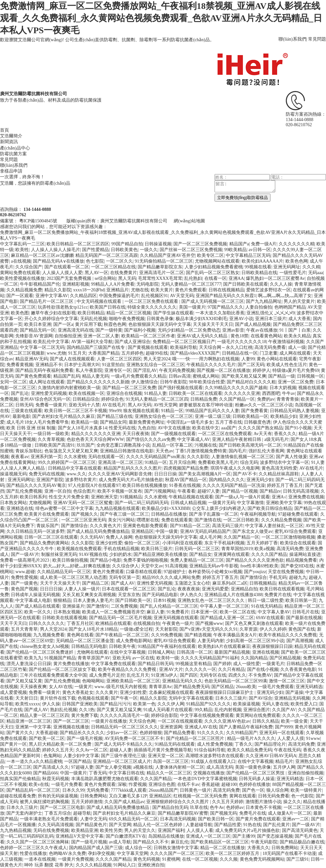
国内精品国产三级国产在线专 (96, 347)
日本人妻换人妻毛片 (93, 600)
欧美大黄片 (162, 290)
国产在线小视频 (263, 669)
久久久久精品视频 (94, 865)
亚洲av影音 (233, 330)
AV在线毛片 (114, 405)
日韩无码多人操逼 (257, 779)
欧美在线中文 (206, 428)
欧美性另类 (111, 830)
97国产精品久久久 (225, 307)
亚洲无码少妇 (260, 480)
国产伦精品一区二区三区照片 (196, 738)
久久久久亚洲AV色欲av (227, 721)
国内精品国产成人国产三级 (96, 848)
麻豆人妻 (155, 612)
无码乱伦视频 (94, 319)
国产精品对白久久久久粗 (251, 382)
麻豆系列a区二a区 (230, 583)
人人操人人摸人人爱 (62, 273)
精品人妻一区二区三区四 (44, 715)
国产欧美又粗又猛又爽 (244, 376)
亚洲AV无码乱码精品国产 (205, 531)
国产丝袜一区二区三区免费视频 (191, 250)
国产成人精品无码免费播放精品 (98, 531)
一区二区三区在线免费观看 (225, 434)
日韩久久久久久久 (47, 623)
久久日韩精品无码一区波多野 (35, 531)
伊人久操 (51, 704)
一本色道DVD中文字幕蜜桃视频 (205, 779)
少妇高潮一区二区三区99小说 (255, 641)
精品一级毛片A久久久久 (251, 738)
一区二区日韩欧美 (241, 520)
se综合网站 (105, 278)
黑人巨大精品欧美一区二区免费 (61, 744)
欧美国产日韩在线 (108, 307)
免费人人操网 (119, 537)
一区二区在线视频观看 (180, 721)
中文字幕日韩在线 (126, 773)
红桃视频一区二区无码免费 (200, 796)
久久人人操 (281, 284)
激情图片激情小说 (263, 802)
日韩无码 (24, 405)
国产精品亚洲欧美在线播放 (160, 554)
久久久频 (229, 859)
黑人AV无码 (140, 405)
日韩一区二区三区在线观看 (51, 537)
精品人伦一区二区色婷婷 (158, 825)
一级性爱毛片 (293, 273)
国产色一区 (253, 790)
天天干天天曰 (13, 623)
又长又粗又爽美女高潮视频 (89, 595)
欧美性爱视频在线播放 (22, 278)
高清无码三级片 (228, 526)
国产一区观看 (20, 296)
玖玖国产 (86, 445)
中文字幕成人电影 (33, 600)
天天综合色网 (142, 721)
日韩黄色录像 (160, 319)
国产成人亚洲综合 (133, 342)
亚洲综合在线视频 (124, 393)
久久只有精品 (231, 669)
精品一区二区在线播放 (223, 848)
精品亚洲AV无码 (32, 359)
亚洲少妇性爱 (109, 543)
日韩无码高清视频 (301, 491)
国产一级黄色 (24, 583)
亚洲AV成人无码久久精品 (203, 336)
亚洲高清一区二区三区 (120, 462)
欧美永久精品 (297, 336)
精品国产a (239, 244)
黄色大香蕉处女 (78, 692)
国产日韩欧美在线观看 (246, 284)
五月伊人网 (284, 767)
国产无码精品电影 (160, 595)
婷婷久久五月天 (58, 750)
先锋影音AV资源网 (34, 336)
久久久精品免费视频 (281, 520)
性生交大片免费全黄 (69, 497)
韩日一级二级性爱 (266, 600)
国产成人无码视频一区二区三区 (213, 301)
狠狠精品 (62, 600)
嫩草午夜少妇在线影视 (53, 313)
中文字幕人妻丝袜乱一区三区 (274, 526)
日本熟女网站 (13, 503)
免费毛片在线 (253, 813)
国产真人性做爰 (292, 457)
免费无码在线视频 (47, 474)
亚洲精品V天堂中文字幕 (80, 836)
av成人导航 (120, 842)
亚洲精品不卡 (49, 365)
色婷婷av (235, 807)
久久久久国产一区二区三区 (177, 853)
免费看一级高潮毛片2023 (25, 560)
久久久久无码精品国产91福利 (210, 658)
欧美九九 (33, 658)
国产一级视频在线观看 (173, 434)
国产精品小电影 (106, 560)
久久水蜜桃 (75, 457)
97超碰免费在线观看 (298, 514)
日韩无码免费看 (274, 796)
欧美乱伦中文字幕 (51, 342)
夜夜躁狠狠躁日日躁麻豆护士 (225, 692)
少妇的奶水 (120, 554)
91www (313, 738)
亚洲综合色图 (162, 784)
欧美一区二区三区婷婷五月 (233, 853)
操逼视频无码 (13, 474)
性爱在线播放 (33, 853)
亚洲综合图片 (257, 710)
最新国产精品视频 (232, 652)
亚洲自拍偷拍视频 (306, 773)
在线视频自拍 (147, 623)
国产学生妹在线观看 (173, 313)
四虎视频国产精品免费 (186, 468)
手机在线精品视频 (121, 549)
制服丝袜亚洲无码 (59, 554)
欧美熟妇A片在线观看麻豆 (224, 646)
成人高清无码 (220, 767)
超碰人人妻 (121, 750)
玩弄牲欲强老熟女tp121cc (63, 307)
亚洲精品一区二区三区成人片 (122, 761)
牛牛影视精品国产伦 (40, 284)
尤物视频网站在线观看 (217, 261)
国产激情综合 (74, 526)
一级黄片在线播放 (109, 721)
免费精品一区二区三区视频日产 (184, 342)
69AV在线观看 (270, 618)
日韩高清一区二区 (194, 652)
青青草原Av (160, 687)
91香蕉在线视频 (185, 485)
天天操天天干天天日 (213, 324)
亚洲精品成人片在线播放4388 (233, 595)
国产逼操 (294, 692)
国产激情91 (98, 606)
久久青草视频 (51, 439)
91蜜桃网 (171, 859)
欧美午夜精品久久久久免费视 (288, 635)
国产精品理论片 (270, 744)
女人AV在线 (61, 687)
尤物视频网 (40, 503)
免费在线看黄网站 (18, 462)
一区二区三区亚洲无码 (84, 520)
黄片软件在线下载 (58, 698)
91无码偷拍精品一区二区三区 (164, 261)
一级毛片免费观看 (276, 687)
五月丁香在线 (229, 422)
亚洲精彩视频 (76, 284)
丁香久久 (244, 744)
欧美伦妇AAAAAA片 (263, 261)
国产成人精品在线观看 (38, 606)
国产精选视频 (198, 635)
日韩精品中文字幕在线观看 (75, 468)
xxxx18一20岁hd (89, 290)
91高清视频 (176, 566)
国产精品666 (45, 773)
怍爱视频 (138, 784)
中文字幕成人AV (193, 439)
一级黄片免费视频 (76, 859)
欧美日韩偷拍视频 (70, 560)
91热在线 (252, 825)
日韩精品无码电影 (89, 646)
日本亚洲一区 (204, 612)
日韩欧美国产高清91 (55, 445)
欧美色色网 (297, 261)
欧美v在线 (39, 784)
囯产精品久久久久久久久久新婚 (98, 382)
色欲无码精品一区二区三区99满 (236, 681)
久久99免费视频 (167, 635)
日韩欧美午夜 (122, 646)
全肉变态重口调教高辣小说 (123, 445)
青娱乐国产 (48, 526)
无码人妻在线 (275, 704)
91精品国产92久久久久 (208, 704)
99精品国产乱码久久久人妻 (212, 411)
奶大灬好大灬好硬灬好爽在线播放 (77, 566)
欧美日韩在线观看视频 (282, 589)
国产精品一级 (282, 376)
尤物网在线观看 (92, 652)
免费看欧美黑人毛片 (218, 462)
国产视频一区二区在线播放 (224, 370)
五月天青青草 (24, 629)
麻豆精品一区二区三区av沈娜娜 (42, 255)
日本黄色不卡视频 (263, 807)
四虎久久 (237, 675)
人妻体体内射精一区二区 (180, 767)
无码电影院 (148, 284)
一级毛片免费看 (67, 784)
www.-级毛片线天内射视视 (121, 687)
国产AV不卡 (245, 474)
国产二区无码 (251, 365)
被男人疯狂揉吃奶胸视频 (44, 802)
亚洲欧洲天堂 (104, 497)
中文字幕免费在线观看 (113, 664)
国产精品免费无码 (192, 687)
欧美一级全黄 (294, 721)
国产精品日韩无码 (155, 664)
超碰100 (229, 784)
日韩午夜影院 (173, 382)
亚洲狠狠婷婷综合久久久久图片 (178, 802)
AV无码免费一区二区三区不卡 (134, 738)
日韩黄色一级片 (195, 790)
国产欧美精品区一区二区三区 (220, 842)
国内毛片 (238, 451)
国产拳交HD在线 (297, 566)
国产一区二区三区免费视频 (200, 244)
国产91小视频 (298, 428)
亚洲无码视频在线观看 (176, 618)
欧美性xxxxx (28, 704)
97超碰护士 (175, 572)
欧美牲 (22, 250)
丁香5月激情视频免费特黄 (201, 451)
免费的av (266, 399)
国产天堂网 (120, 825)
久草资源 (248, 629)
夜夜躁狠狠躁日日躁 (272, 646)
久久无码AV (92, 537)
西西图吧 (271, 393)
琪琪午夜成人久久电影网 (235, 468)
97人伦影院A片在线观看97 (94, 485)
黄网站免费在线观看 (20, 273)
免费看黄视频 (20, 365)
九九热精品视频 (16, 830)
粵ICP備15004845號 (38, 221)
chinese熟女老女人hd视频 (44, 646)
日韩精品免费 (204, 399)
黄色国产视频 (24, 589)
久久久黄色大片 (105, 526)
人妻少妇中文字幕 (81, 756)
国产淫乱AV (145, 370)
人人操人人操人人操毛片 (56, 250)
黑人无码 (127, 278)
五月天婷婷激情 (87, 802)
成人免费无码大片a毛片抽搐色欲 (131, 480)
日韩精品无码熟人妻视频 (294, 411)
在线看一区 (216, 278)
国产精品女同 (113, 422)
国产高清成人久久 (51, 767)
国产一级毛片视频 (85, 738)
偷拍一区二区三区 (142, 543)
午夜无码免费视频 (177, 370)
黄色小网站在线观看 (277, 359)
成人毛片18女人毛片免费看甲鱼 (38, 422)
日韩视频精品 (263, 583)
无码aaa (316, 273)
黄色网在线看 (80, 635)
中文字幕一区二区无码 (42, 347)
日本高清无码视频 (178, 819)
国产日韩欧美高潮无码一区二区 (250, 445)
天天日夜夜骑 (136, 434)
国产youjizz (255, 572)
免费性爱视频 (24, 577)
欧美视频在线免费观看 (79, 549)
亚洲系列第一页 (46, 457)
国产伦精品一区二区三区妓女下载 (62, 669)
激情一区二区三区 (287, 681)
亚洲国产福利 (171, 830)
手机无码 (278, 577)
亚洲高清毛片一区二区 (162, 273)
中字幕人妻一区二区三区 (224, 606)
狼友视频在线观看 (141, 411)
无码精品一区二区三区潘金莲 (85, 641)
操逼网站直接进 (305, 554)
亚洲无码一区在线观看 (282, 733)
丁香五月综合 (58, 813)
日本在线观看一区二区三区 (129, 589)
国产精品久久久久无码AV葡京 (36, 485)
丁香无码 (98, 773)
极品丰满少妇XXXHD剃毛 (202, 319)
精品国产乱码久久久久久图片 (133, 468)
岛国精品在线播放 (166, 836)
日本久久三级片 (231, 698)
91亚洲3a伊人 (164, 675)
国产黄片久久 (20, 733)
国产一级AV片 (25, 554)
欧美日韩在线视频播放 (145, 485)
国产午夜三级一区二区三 (125, 514)
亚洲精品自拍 (244, 589)
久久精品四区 (83, 296)
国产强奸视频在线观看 (180, 388)
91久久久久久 (210, 733)
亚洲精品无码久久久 (182, 681)
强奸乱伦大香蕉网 (266, 451)
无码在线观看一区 (106, 457)
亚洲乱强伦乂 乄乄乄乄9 (271, 313)
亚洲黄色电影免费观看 (145, 526)
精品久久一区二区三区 (169, 773)
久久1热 (87, 710)
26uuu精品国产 (163, 790)
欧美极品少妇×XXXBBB (166, 508)
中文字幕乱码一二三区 (22, 244)
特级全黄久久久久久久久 (152, 307)
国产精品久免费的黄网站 (44, 543)
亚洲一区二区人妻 (101, 336)
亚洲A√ (279, 497)
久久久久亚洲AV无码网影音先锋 (120, 474)
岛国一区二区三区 (171, 761)
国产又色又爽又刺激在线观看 (254, 623)
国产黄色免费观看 (33, 376)
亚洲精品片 (118, 290)
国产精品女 (201, 554)
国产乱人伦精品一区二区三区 (169, 606)
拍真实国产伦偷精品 (20, 779)
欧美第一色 (144, 704)
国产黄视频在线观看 (148, 347)
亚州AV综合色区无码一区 (45, 399)
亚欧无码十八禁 (84, 405)
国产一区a (63, 324)
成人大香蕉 (299, 319)
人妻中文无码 (94, 819)
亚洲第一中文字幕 (33, 727)
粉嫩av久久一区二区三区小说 (264, 405)
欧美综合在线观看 (298, 543)
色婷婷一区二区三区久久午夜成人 (34, 848)
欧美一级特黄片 (306, 790)
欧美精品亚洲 (85, 830)
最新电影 (21, 416)
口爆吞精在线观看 (144, 572)
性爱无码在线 (122, 428)
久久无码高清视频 (56, 825)
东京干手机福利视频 (224, 543)
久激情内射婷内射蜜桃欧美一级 (69, 388)
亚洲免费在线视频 (306, 497)
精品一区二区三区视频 (129, 313)
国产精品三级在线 (115, 416)
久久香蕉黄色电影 (298, 669)
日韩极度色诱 (257, 422)
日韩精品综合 (86, 399)
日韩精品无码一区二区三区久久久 (125, 727)
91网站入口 (125, 865)
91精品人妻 (155, 393)
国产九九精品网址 (264, 301)
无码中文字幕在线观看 (191, 698)
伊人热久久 (191, 595)
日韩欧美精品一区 (250, 416)
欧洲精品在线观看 (113, 623)
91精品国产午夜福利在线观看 (167, 646)
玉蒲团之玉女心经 (192, 583)
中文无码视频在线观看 (100, 301)
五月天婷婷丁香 (262, 543)
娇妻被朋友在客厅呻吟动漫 (206, 405)
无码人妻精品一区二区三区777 (191, 284)
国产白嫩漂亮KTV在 (126, 836)
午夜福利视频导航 (258, 514)
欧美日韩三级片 (157, 549)
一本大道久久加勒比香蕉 (220, 313)
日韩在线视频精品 (226, 290)
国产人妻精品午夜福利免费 (246, 727)
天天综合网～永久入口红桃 (226, 347)
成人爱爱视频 (13, 692)
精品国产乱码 (67, 376)
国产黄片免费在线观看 (258, 819)
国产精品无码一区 (38, 330)
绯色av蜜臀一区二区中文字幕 (64, 508)
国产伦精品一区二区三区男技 (256, 773)
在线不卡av (188, 784)
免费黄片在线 (278, 595)
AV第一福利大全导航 (92, 342)
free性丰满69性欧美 (260, 566)
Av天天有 (263, 434)
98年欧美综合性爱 (207, 382)
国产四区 (189, 675)
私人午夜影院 (89, 370)
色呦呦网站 (93, 681)
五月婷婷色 (133, 353)
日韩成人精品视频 (188, 503)
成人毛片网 (210, 537)
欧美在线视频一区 (87, 393)
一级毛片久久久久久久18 (242, 342)
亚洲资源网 (171, 727)
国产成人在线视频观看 (72, 359)
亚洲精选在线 (20, 508)
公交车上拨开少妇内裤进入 (219, 508)
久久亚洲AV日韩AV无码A (271, 756)
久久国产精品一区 (237, 399)
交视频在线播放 (209, 773)
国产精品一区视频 (240, 491)
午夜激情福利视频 (286, 342)
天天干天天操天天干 (60, 583)
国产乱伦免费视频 (24, 491)
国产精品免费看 (179, 733)
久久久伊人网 (171, 704)
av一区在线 (143, 658)
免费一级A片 (264, 244)
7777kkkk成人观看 (129, 790)
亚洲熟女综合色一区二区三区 (164, 416)
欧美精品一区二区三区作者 (148, 336)
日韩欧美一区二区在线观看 (195, 393)
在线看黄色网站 (266, 336)
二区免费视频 (124, 606)
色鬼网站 (52, 756)
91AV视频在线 (93, 554)
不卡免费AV (260, 675)
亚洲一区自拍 (58, 491)
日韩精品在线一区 (240, 353)
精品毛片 (284, 761)
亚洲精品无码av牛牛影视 (214, 566)
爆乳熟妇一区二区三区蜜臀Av (275, 278)
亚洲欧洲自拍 (151, 865)
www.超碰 (25, 572)
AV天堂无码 (182, 296)
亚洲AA (236, 278)
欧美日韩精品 (91, 313)
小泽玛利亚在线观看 (182, 543)
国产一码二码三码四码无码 (141, 503)
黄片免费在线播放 (71, 664)
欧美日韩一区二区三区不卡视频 (76, 411)
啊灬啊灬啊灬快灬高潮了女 (285, 296)
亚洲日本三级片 (271, 319)
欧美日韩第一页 (301, 600)
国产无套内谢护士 (24, 813)
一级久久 (149, 250)
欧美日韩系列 (33, 497)
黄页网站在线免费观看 (258, 715)
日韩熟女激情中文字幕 (176, 848)
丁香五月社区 (80, 623)
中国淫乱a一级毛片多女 (190, 422)
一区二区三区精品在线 (113, 267)
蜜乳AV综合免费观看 (295, 531)
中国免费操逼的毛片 (119, 296)
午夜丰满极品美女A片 (235, 635)
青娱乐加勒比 (29, 451)
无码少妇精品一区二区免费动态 (189, 330)
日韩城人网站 (161, 652)
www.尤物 (56, 353)
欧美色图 (20, 313)
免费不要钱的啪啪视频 (146, 560)
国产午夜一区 (124, 698)
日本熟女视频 (67, 612)
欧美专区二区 (210, 255)
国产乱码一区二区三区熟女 (213, 273)
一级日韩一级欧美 (51, 434)
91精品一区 (172, 411)
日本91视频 (164, 600)
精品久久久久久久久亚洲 (96, 434)
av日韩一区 (260, 250)
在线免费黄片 (124, 273)
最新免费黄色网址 (147, 422)
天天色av (164, 451)
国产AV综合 (261, 698)
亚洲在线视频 (266, 652)
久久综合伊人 (125, 566)
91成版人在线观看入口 (213, 761)
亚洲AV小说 (241, 319)
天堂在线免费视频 (286, 572)
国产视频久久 (85, 514)
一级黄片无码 (222, 503)
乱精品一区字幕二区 (172, 445)
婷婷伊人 (262, 370)
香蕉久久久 (285, 434)
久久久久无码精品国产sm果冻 (155, 457)
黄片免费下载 (85, 715)
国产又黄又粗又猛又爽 (119, 710)
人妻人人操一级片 (82, 589)
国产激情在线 (208, 520)
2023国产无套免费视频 (70, 278)
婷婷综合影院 (164, 715)
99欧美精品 (235, 250)
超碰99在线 (157, 353)
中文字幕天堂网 (133, 853)
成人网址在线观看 (47, 382)
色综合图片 (84, 491)
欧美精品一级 (85, 422)
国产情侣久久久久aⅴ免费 (151, 439)
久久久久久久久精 (297, 244)
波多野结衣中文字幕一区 (284, 462)
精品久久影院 (58, 290)
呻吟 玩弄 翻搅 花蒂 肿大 (49, 865)
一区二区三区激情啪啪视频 (288, 537)
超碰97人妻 (208, 491)
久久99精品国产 (242, 733)
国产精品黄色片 (91, 825)
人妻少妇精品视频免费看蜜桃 (214, 267)
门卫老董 (269, 353)
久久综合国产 (29, 267)
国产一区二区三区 (71, 721)
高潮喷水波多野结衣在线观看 (215, 756)
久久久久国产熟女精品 (261, 428)
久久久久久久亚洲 (242, 393)
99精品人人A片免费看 (113, 284)
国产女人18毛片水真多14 (82, 428)
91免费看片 (178, 612)
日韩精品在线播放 (169, 514)
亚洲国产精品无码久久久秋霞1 (226, 296)
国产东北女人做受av (252, 531)
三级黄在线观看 (27, 411)
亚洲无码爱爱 (215, 589)
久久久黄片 (107, 692)
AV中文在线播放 (174, 428)
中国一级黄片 (73, 773)
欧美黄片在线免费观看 (47, 514)
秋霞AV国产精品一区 (186, 480)
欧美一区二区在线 (238, 612)
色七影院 (95, 261)
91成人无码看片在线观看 (168, 710)
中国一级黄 (167, 531)
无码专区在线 (213, 675)
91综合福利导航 (210, 750)
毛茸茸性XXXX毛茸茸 (160, 278)
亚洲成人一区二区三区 (208, 836)
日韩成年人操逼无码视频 (35, 595)
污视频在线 (206, 445)
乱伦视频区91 (155, 296)
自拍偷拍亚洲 (68, 336)
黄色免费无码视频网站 (262, 859)
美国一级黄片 (192, 307)
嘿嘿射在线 (148, 520)
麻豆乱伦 (180, 842)
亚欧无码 (121, 658)
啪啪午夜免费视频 (127, 319)
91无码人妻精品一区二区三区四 (157, 399)
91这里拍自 (113, 365)
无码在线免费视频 (51, 830)
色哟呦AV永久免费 (67, 853)
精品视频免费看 (301, 560)
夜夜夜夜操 (189, 589)
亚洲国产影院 (50, 480)
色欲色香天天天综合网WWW (95, 439)
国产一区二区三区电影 (62, 807)
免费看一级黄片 (51, 405)
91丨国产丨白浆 (295, 330)
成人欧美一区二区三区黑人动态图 (73, 577)
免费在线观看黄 (177, 520)
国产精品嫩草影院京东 (160, 267)
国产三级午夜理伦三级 (123, 756)
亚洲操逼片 (73, 606)
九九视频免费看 (49, 635)
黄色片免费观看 (191, 290)
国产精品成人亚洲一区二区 (227, 618)
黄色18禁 (239, 336)
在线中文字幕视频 (128, 652)
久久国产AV (284, 710)
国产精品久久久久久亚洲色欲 (255, 560)
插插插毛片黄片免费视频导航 (163, 750)
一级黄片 (83, 687)
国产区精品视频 (285, 658)
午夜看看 (186, 491)
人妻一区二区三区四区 (119, 359)
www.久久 (76, 474)
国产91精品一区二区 (190, 526)
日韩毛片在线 (306, 612)
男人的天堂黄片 (299, 301)
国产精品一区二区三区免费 (129, 388)
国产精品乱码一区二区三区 (33, 790)
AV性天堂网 (165, 405)
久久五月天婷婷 (228, 802)
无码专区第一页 (125, 577)
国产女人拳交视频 (113, 767)
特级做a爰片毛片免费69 (296, 370)
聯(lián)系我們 (292, 39)
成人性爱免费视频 (215, 744)
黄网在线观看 (243, 796)
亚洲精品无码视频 (292, 698)
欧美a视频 (264, 549)
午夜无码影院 (264, 842)
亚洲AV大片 (171, 669)
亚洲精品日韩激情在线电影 (127, 451)
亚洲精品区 (142, 531)
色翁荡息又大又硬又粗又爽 (71, 451)
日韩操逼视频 (158, 244)
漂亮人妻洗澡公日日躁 (29, 664)
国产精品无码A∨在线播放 (58, 261)
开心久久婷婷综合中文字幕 (51, 319)
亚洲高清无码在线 (76, 330)
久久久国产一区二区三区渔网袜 (38, 842)
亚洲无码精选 (309, 687)
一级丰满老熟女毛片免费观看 (49, 819)
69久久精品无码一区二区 (133, 819)
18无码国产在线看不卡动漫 (289, 853)
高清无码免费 (290, 549)
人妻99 (248, 359)
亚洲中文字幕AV (52, 296)
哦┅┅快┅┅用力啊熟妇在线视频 (206, 359)
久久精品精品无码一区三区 (64, 572)
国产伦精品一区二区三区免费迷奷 (41, 652)
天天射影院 (166, 629)
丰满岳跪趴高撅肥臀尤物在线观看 (105, 779)
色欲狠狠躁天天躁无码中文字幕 (160, 324)
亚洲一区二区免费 (296, 382)
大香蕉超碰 (47, 733)
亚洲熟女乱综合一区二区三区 (155, 365)
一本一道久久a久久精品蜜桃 (34, 761)
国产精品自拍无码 (170, 807)
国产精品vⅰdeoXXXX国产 (195, 353)
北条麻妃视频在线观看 (171, 692)
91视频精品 (131, 497)
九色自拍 (147, 428)
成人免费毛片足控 (107, 675)
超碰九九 (298, 577)
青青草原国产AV (94, 658)
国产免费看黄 (254, 411)
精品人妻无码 (95, 376)
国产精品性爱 (228, 825)
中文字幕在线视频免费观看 (207, 715)
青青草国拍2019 (237, 549)
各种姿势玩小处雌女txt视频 (215, 572)
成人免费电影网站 (134, 641)
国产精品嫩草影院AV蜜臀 (183, 813)
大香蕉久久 (258, 848)
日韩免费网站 (94, 796)
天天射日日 (27, 698)
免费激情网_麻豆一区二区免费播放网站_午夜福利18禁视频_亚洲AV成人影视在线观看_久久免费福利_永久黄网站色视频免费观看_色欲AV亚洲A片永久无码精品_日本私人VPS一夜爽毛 (161, 18)
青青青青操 (288, 399)
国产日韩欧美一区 (133, 600)
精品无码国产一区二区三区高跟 (107, 255)
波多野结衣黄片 (81, 480)
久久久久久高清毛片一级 (125, 715)
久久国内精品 (254, 658)
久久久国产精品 (156, 779)
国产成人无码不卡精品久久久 (124, 744)
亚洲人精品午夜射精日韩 (237, 439)
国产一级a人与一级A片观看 (242, 497)
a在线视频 (21, 261)
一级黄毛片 (273, 664)
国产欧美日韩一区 (216, 819)
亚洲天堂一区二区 (166, 756)
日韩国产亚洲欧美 (80, 704)
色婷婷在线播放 (254, 784)
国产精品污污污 (115, 704)
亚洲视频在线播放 (71, 727)
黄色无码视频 (147, 859)
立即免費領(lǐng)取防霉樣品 (243, 200)
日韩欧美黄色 (124, 250)
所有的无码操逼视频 (58, 796)
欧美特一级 (168, 658)
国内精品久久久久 (227, 480)
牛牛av (288, 393)
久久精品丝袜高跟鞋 (279, 474)
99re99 (115, 411)
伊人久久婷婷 (273, 629)
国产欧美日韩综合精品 (270, 508)
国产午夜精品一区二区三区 (122, 635)
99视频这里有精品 (193, 664)
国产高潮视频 (300, 641)
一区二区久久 (119, 261)
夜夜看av (20, 457)
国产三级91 (298, 859)
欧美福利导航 (184, 347)
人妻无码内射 (211, 641)
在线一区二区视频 (200, 859)
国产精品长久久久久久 (82, 733)
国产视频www (209, 623)
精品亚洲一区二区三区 (29, 721)
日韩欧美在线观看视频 (64, 618)
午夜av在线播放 (262, 330)
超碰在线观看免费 (18, 796)
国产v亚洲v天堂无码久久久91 (208, 629)
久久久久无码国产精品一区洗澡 (234, 485)
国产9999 (284, 727)
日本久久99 (73, 790)
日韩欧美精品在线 (259, 273)
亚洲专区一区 (118, 370)
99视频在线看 (258, 267)
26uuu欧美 (246, 687)
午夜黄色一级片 (178, 623)
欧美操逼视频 (246, 704)
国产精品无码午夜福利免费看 (44, 370)
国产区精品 (223, 687)
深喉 (122, 784)
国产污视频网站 (160, 491)
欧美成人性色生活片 (287, 365)
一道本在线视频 (40, 859)
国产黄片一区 (13, 744)
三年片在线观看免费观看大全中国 (53, 675)
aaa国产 (229, 428)
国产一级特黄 (109, 330)
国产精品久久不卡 (151, 842)
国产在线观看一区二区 (67, 267)
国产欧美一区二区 (47, 738)
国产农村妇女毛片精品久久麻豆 (64, 416)
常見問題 (317, 39)
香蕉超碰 (210, 784)
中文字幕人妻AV (274, 612)
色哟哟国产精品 (290, 307)
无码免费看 (98, 790)
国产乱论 (20, 393)
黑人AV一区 (96, 273)
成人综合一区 (138, 848)
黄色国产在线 (302, 629)
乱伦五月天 (138, 675)
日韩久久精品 (266, 721)
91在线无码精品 (267, 606)
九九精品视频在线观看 (118, 508)
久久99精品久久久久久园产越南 (236, 388)
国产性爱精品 (95, 250)
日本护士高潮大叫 (82, 365)
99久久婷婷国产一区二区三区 (67, 462)
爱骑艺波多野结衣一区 (269, 290)
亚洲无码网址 (287, 267)
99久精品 (203, 710)
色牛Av (217, 807)
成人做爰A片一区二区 (290, 813)
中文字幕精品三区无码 (248, 255)
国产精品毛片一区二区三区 (47, 301)
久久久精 (311, 267)
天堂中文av (152, 566)
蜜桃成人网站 (206, 376)
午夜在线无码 (287, 750)
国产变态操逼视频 (275, 836)
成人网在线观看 (295, 353)
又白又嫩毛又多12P (128, 796)
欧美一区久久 (38, 612)
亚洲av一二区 (296, 819)
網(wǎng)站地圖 (189, 221)
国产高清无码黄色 (300, 830)
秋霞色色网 (115, 324)
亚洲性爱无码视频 (49, 393)
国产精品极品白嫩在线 (302, 842)
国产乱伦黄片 (277, 825)
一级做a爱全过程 (136, 629)
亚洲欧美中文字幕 (284, 503)
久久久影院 (198, 457)
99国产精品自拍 (127, 244)
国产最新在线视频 (304, 618)
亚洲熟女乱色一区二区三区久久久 (212, 600)
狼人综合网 (277, 790)
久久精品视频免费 (24, 290)
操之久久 (292, 802)
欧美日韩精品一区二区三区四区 (78, 244)
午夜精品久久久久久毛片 (211, 365)
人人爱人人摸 (291, 738)
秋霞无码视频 (56, 779)
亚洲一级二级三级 (213, 416)
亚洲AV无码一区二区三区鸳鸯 (83, 503)
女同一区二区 (13, 382)
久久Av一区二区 (92, 750)
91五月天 (77, 353)
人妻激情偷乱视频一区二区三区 (243, 457)
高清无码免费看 (270, 347)
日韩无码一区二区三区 (197, 549)
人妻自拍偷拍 (259, 307)
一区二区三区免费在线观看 (152, 301)
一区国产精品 (78, 761)
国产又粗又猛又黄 (24, 681)
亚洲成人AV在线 (201, 727)
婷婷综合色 (112, 399)
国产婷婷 (222, 664)
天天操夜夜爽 (33, 687)
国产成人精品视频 (253, 324)
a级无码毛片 (277, 439)
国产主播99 (244, 836)
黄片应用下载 (88, 324)
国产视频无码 (224, 813)
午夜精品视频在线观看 (191, 497)
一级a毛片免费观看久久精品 (139, 376)
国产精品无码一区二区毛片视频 (120, 618)
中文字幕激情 (250, 503)
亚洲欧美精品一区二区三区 (133, 681)
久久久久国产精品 (269, 554)
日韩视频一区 (310, 376)
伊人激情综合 (145, 382)
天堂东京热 (129, 595)
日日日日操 (165, 474)
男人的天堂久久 (140, 830)
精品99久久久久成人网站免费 (171, 577)
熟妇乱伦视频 (64, 710)
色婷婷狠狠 (151, 733)
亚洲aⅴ (316, 457)
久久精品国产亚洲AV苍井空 (167, 255)
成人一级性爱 (246, 664)
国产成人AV (123, 583)
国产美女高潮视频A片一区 (205, 474)
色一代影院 (302, 796)
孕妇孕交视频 (101, 853)
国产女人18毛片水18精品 (93, 629)
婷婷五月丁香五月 (285, 485)
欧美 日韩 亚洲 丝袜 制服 (31, 428)
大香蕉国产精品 (104, 353)
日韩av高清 (180, 376)
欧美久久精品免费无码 (250, 750)
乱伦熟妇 (193, 278)
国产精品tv (270, 491)
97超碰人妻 (82, 767)
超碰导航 (82, 813)
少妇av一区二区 (122, 733)
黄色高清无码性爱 (279, 468)
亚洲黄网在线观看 (231, 554)
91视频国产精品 (60, 658)
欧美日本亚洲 (38, 324)
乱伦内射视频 (228, 710)
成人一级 (297, 347)
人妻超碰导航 (199, 825)
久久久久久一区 (201, 669)
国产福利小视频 (140, 330)
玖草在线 (199, 807)
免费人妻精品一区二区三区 (197, 560)
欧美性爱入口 (304, 704)
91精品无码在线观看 (175, 744)
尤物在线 (140, 290)
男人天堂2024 (157, 359)
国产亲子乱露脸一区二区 (214, 514)
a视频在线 (143, 767)
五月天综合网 (182, 462)
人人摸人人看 (200, 830)
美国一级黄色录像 (253, 767)
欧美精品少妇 (284, 416)
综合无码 (249, 462)
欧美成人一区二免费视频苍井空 (113, 612)
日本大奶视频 (283, 388)
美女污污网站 (121, 520)
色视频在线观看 (93, 698)
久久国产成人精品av (124, 802)
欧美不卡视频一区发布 (120, 491)
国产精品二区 (95, 583)
